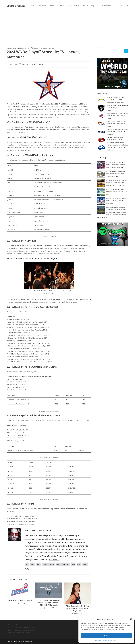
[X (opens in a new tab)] (121, 6)
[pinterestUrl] (28, 569)
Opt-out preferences (101, 640)
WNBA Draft (38, 170)
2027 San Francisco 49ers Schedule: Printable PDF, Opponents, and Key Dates (115, 140)
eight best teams (19, 130)
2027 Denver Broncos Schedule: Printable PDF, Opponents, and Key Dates (117, 124)
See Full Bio (54, 559)
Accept (106, 635)
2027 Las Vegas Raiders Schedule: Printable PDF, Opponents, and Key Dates (117, 108)
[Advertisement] (67, 26)
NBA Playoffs (56, 127)
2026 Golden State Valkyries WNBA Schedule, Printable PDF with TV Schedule (49, 603)
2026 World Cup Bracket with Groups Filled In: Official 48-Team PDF (117, 192)
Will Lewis (13, 64)
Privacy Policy (112, 640)
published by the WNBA (37, 160)
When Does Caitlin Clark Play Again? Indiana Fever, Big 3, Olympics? (77, 608)
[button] (131, 619)
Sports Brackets (16, 6)
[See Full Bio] (60, 559)
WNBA (15, 48)
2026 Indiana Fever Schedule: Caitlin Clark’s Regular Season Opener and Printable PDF (116, 165)
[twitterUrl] (26, 569)
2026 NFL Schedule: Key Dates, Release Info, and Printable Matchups (116, 201)
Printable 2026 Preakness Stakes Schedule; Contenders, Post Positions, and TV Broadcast (117, 183)
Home (9, 48)
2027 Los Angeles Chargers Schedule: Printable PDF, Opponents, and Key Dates (115, 100)
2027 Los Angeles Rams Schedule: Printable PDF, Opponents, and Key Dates (117, 147)
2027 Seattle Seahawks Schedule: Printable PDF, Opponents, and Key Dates (117, 132)
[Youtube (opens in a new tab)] (127, 6)
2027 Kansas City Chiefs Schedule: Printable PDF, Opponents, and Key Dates (117, 116)
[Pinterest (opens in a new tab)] (124, 6)
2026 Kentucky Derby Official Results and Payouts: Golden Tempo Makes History (115, 174)
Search (100, 48)
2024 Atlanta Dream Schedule (20, 600)
